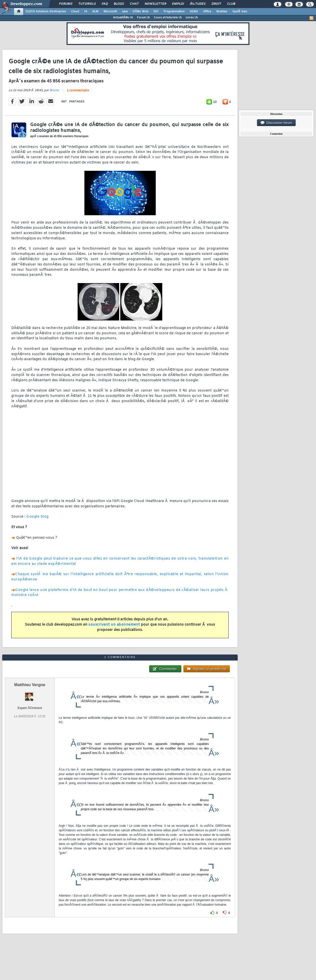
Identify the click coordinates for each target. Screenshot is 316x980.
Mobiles (222, 12)
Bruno (54, 90)
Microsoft (110, 12)
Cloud (75, 12)
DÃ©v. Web (141, 12)
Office (207, 12)
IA (86, 12)
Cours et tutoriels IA (168, 18)
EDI (156, 12)
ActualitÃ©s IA (123, 18)
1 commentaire (78, 91)
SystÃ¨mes (240, 12)
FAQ (105, 4)
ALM (95, 12)
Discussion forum (276, 123)
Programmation (174, 12)
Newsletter (155, 4)
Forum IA (143, 18)
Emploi (178, 4)
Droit (216, 4)
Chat (134, 4)
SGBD (194, 12)
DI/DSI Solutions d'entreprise (46, 12)
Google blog (38, 517)
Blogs (119, 4)
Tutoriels (87, 4)
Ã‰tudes (198, 4)
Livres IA (192, 18)
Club (231, 4)
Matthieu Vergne (30, 685)
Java (125, 12)
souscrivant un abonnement (114, 625)
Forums (66, 4)
